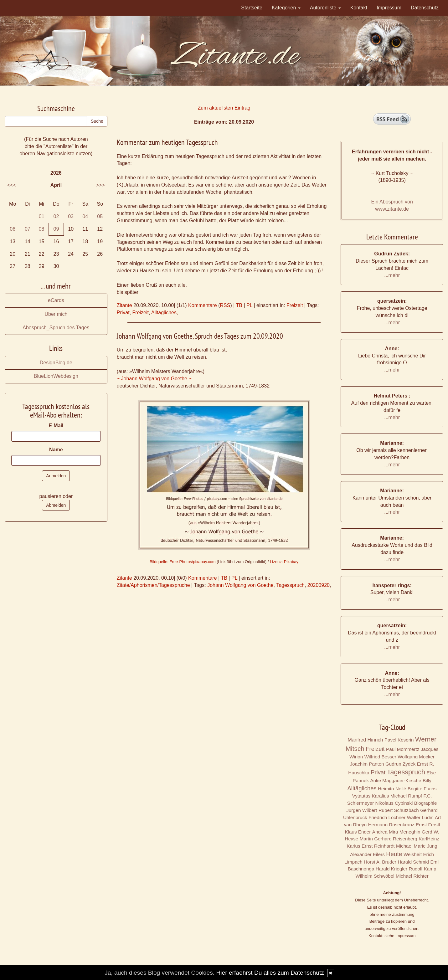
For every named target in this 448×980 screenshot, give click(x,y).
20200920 (319, 585)
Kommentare (203, 305)
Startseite (252, 8)
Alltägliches (164, 313)
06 (13, 229)
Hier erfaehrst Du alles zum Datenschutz (270, 973)
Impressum (389, 8)
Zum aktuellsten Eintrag (224, 108)
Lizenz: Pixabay (284, 562)
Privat (123, 313)
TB (239, 305)
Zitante (124, 305)
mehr (394, 275)
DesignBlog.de (56, 363)
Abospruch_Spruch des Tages (56, 328)
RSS (225, 305)
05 (100, 216)
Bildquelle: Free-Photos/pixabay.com (183, 562)
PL (249, 305)
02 (56, 216)
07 (28, 229)
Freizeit (295, 305)
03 (71, 216)
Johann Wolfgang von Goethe (240, 585)
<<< (12, 185)
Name (56, 450)
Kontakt (359, 8)
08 (42, 229)
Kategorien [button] (286, 8)
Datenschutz (425, 8)
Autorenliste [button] (325, 8)
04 (85, 216)
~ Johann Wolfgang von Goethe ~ (154, 379)
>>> (100, 185)
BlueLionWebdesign (56, 376)
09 (56, 229)
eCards (56, 300)
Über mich (56, 314)
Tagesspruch (290, 585)
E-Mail (56, 426)
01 (42, 216)
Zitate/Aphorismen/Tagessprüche (153, 585)
